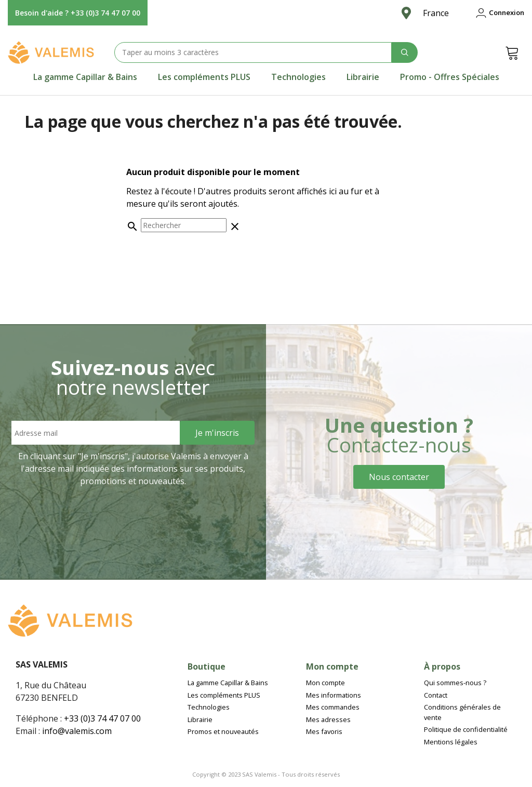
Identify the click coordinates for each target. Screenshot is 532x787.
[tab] (85, 77)
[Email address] (96, 433)
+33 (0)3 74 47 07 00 (102, 718)
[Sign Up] (217, 433)
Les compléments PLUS (204, 77)
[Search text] (253, 52)
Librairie (363, 77)
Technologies (298, 77)
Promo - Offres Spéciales (450, 77)
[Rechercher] (184, 225)
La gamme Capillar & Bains (85, 77)
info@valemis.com (77, 731)
